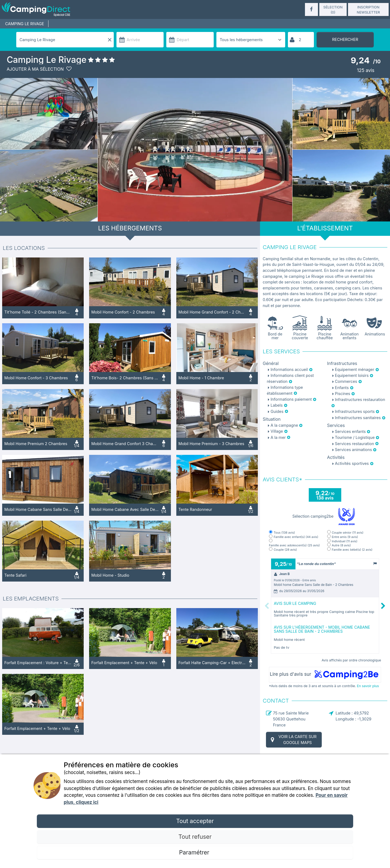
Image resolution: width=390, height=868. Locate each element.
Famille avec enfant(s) (296, 537)
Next (383, 606)
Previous (267, 606)
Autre (341, 545)
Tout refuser (195, 837)
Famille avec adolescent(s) (294, 545)
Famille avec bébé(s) (352, 550)
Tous (284, 533)
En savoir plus (368, 686)
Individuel (345, 541)
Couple (285, 550)
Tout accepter (195, 821)
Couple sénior (348, 533)
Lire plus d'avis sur (325, 675)
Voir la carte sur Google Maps (293, 740)
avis (365, 71)
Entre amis (345, 537)
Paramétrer (195, 852)
